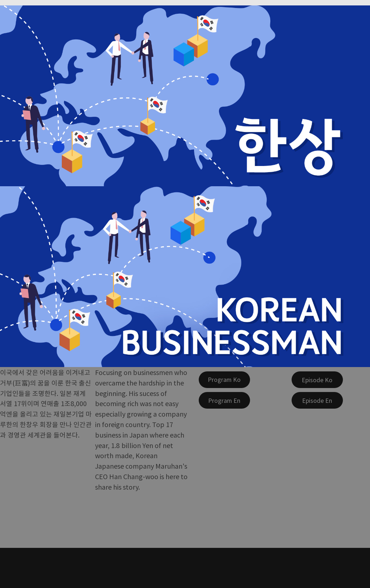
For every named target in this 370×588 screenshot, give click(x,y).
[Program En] (224, 400)
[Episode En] (317, 400)
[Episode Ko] (317, 380)
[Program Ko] (224, 380)
